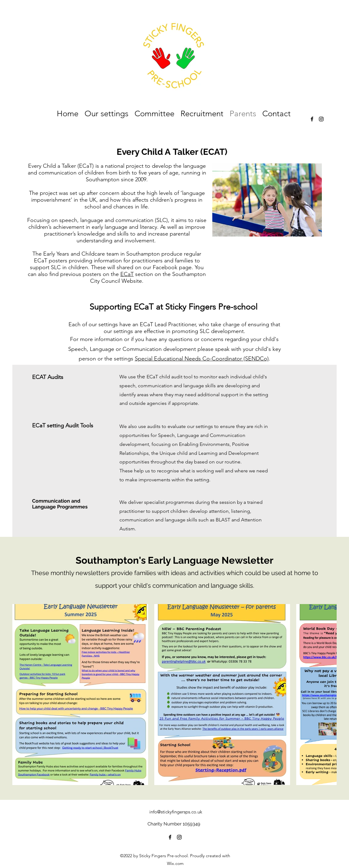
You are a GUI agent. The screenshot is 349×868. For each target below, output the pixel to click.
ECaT (127, 274)
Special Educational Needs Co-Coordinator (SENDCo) (202, 359)
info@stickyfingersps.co (173, 812)
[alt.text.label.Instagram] (321, 119)
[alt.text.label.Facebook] (312, 119)
